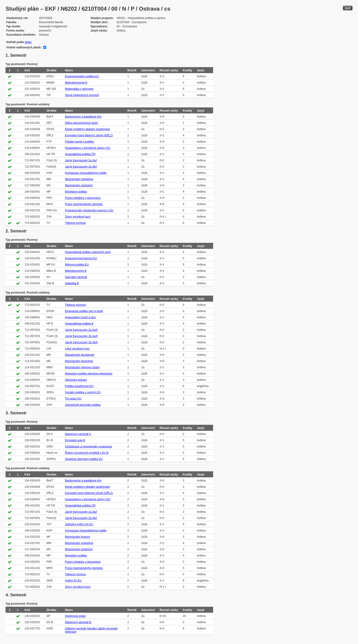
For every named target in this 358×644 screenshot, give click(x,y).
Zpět (348, 8)
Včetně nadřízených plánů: (24, 47)
